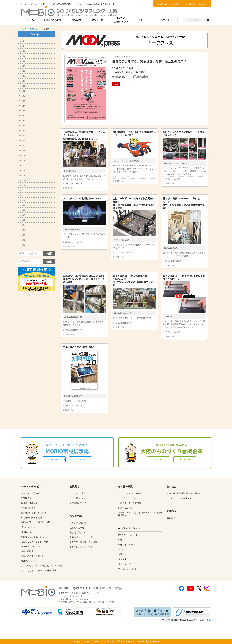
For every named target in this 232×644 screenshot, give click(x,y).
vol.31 (21, 96)
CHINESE (190, 4)
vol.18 (21, 160)
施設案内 (76, 20)
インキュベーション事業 (130, 493)
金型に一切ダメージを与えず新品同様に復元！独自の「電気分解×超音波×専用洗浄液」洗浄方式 (134, 203)
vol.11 (21, 195)
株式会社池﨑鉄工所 (123, 313)
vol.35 (21, 76)
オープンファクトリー (129, 498)
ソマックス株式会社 (123, 240)
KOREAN (204, 4)
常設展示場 (97, 20)
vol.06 (21, 220)
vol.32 (21, 91)
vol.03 (21, 235)
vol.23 (21, 135)
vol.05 (21, 225)
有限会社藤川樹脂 (72, 229)
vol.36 (21, 71)
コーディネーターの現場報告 (127, 161)
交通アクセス (124, 554)
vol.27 (21, 116)
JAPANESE (162, 4)
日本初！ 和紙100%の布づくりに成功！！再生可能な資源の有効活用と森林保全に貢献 (184, 203)
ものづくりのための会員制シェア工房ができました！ (184, 133)
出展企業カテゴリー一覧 (81, 537)
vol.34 (21, 81)
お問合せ (165, 20)
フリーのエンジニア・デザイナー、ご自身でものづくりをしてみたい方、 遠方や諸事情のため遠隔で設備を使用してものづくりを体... (184, 171)
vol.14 (21, 180)
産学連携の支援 (28, 508)
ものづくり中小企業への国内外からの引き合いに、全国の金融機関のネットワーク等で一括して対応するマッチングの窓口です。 (134, 168)
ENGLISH (176, 4)
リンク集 (122, 559)
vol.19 (21, 155)
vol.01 (21, 245)
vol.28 (21, 111)
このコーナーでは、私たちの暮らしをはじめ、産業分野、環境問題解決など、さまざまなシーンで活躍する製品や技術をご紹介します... (184, 324)
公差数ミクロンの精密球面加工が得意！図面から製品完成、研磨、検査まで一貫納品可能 (84, 279)
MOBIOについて (53, 20)
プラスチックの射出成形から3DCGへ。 (83, 198)
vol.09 (21, 205)
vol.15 (21, 175)
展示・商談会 (27, 551)
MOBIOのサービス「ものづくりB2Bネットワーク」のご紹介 (134, 133)
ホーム (30, 20)
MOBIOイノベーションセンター (36, 546)
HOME (24, 29)
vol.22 (21, 140)
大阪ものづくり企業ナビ (32, 556)
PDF (116, 84)
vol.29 (21, 106)
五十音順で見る (80, 459)
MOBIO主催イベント (121, 20)
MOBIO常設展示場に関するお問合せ (184, 493)
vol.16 (21, 170)
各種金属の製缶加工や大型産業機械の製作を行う (134, 318)
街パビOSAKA (125, 508)
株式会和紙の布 (171, 248)
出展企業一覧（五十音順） (82, 547)
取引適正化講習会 (29, 503)
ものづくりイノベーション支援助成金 (39, 571)
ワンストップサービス (31, 493)
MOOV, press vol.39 (73, 183)
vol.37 (21, 66)
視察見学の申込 (77, 528)
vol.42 (21, 41)
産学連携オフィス (78, 503)
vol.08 (21, 210)
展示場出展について (79, 532)
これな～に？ (170, 316)
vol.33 (21, 86)
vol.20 (21, 150)
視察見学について (78, 523)
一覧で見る (54, 459)
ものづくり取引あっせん (32, 537)
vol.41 (21, 46)
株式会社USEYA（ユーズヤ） (177, 163)
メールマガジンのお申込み (179, 498)
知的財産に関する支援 (31, 517)
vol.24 (21, 131)
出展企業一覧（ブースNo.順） (84, 542)
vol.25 (21, 126)
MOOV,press (35, 29)
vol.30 (21, 101)
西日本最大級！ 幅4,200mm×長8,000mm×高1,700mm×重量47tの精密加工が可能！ (133, 280)
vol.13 (21, 185)
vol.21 (21, 145)
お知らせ (143, 20)
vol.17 (21, 165)
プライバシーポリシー (129, 569)
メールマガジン (28, 527)
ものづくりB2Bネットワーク (34, 542)
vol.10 (21, 200)
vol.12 (21, 190)
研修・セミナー (125, 545)
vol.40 (21, 51)
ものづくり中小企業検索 (130, 503)
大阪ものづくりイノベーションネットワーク (42, 566)
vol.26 (21, 121)
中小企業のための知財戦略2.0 (79, 347)
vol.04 (21, 230)
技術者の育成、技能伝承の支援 (36, 522)
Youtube (141, 76)
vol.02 (21, 240)
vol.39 (21, 56)
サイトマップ (124, 564)
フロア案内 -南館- (78, 498)
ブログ (121, 550)
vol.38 (21, 61)
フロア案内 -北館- (78, 493)
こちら (208, 620)
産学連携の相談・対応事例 (34, 513)
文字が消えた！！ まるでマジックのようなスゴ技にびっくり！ (184, 277)
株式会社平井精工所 (73, 317)
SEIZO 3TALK (70, 171)
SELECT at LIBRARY (73, 396)
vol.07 (21, 215)
